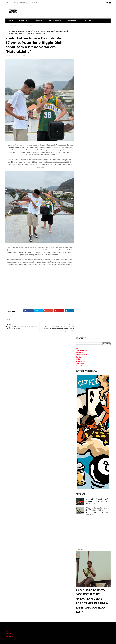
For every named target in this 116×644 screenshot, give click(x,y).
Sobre (8, 631)
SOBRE (14, 3)
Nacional (14, 31)
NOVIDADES (24, 21)
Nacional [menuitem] (79, 350)
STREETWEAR (88, 21)
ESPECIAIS (72, 21)
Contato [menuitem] (79, 354)
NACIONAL (39, 21)
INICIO (8, 3)
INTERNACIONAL (56, 21)
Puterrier (22, 31)
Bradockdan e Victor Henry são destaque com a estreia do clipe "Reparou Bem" (98, 498)
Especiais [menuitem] (79, 363)
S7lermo (29, 31)
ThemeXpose (17, 641)
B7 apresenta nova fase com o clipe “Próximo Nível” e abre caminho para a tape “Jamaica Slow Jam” (97, 508)
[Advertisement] (93, 530)
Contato (9, 633)
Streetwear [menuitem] (80, 359)
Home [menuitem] (78, 345)
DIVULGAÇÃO (32, 3)
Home (11, 21)
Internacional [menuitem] (81, 352)
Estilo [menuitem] (78, 356)
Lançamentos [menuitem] (81, 347)
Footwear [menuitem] (80, 361)
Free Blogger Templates (29, 641)
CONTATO (22, 3)
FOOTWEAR (13, 25)
